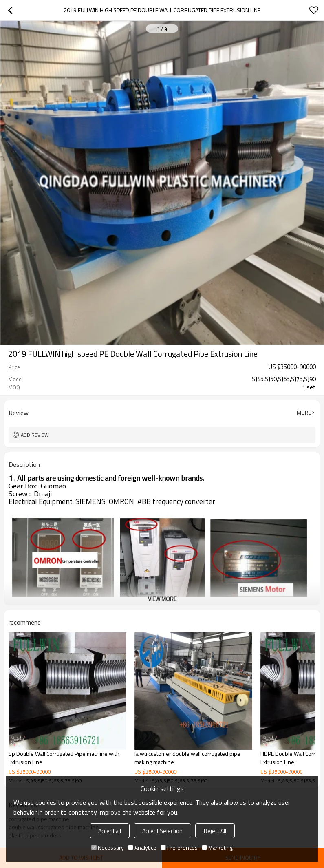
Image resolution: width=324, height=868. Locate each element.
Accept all (110, 831)
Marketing (217, 847)
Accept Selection (162, 831)
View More (162, 599)
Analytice (142, 847)
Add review (35, 435)
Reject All (215, 831)
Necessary (108, 847)
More (304, 413)
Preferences (179, 847)
